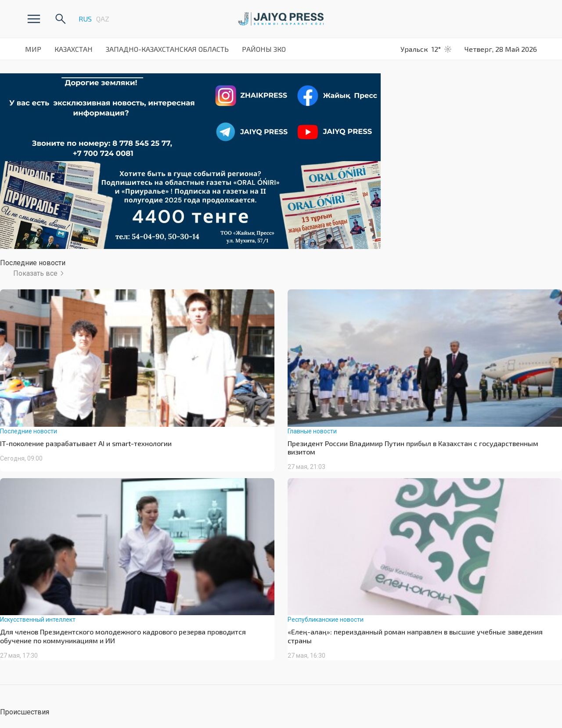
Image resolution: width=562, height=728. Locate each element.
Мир (33, 49)
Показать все (35, 273)
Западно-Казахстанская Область (167, 49)
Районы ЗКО (264, 49)
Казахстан (74, 49)
